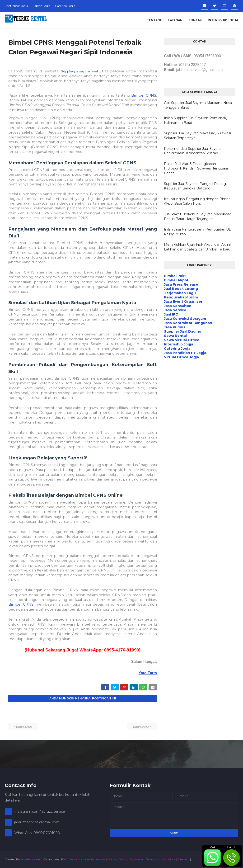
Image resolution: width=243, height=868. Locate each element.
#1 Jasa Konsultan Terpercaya (86, 859)
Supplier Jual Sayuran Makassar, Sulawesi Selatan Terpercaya (197, 136)
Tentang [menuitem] (155, 20)
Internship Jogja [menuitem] (223, 20)
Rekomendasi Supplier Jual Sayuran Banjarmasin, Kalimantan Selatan (193, 151)
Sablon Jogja (42, 6)
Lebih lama (141, 727)
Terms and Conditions (161, 859)
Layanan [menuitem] (175, 20)
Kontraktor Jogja (16, 6)
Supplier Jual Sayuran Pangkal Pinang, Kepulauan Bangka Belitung (195, 186)
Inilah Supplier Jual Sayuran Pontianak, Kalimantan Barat (195, 120)
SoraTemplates (31, 859)
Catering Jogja (65, 6)
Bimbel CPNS (144, 95)
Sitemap (184, 859)
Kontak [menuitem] (195, 20)
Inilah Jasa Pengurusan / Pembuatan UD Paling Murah (198, 232)
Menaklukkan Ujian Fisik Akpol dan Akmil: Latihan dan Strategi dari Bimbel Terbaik (198, 247)
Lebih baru (24, 727)
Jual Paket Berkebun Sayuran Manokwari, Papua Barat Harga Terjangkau (198, 217)
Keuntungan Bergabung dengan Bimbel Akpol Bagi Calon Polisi (198, 201)
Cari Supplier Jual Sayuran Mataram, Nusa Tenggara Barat (198, 105)
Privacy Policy (117, 859)
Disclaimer (137, 859)
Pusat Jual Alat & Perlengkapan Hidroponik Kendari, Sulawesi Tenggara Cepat (196, 168)
